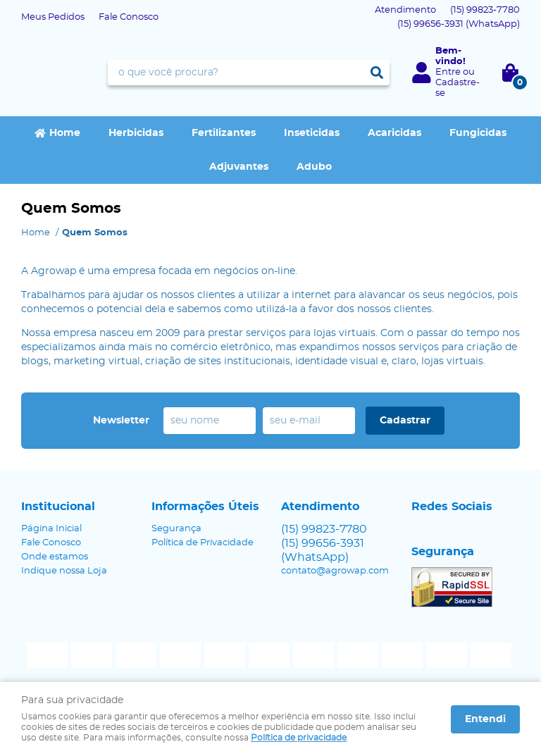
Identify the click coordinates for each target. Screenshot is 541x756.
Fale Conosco (129, 17)
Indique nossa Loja (64, 571)
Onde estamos (55, 557)
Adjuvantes (239, 167)
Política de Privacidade (203, 543)
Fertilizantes (224, 133)
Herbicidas (136, 133)
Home (65, 133)
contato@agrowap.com (335, 571)
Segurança (176, 529)
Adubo (314, 167)
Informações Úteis (205, 507)
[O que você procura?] (377, 73)
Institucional (58, 507)
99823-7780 (485, 10)
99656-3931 (459, 24)
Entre (448, 72)
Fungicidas (478, 133)
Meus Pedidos (53, 17)
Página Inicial (51, 529)
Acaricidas (394, 133)
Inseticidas (312, 133)
